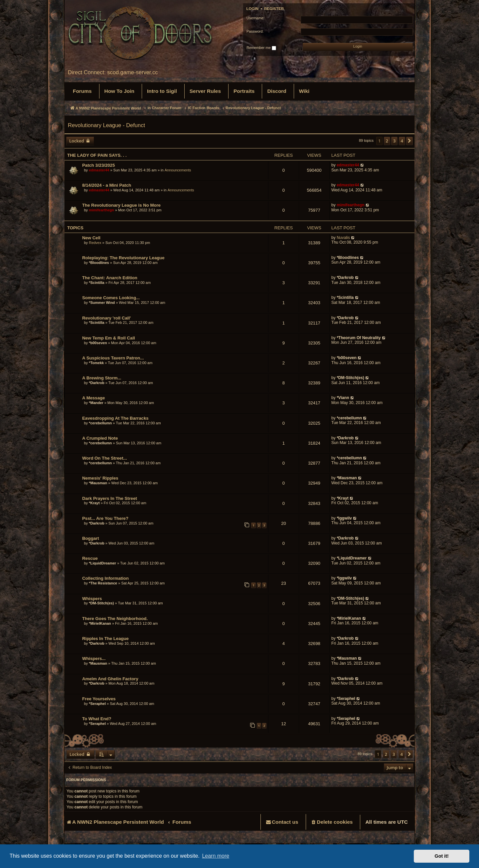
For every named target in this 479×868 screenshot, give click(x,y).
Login (253, 9)
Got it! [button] (442, 856)
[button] (409, 141)
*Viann (343, 398)
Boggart (91, 538)
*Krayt (94, 503)
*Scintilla (96, 283)
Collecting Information (105, 578)
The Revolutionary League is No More (121, 205)
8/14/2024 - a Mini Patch (107, 185)
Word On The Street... (105, 458)
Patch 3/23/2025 (98, 165)
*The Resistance (103, 583)
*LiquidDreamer (102, 563)
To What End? (97, 719)
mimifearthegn (101, 210)
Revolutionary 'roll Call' (106, 318)
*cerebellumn (100, 423)
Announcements (178, 170)
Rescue (90, 558)
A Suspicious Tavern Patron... (113, 358)
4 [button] (402, 141)
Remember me (261, 48)
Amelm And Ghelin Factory (110, 679)
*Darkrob (345, 278)
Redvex (95, 243)
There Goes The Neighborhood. (115, 619)
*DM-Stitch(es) (351, 378)
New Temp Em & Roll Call (109, 338)
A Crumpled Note (100, 438)
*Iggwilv (344, 518)
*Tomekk (96, 363)
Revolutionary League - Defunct (106, 125)
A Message (93, 398)
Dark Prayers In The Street (110, 498)
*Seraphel (97, 704)
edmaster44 (99, 170)
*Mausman (98, 483)
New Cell (91, 238)
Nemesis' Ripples (100, 478)
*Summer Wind (102, 303)
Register (274, 9)
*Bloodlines (99, 263)
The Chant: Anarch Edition (110, 278)
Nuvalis (343, 238)
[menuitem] (82, 91)
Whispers (92, 599)
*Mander (96, 403)
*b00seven (98, 343)
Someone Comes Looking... (111, 298)
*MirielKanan (100, 623)
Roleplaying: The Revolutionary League (123, 258)
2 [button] (387, 141)
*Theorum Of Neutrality (359, 338)
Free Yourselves (99, 699)
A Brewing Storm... (102, 378)
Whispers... (94, 658)
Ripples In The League (105, 639)
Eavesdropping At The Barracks (115, 418)
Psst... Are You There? (105, 518)
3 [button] (394, 141)
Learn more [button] (216, 856)
